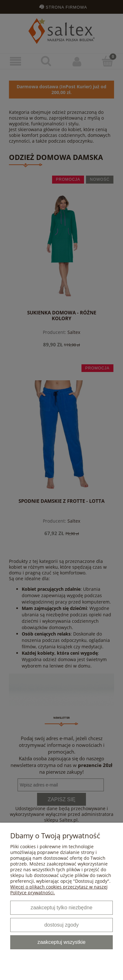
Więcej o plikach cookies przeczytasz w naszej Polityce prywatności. (59, 890)
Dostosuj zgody (61, 925)
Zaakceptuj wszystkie (61, 942)
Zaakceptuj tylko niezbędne (61, 907)
